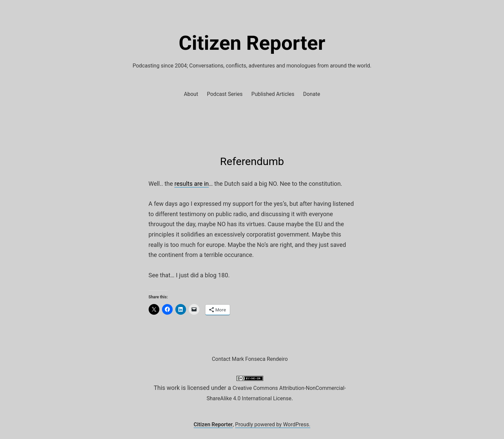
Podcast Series (225, 94)
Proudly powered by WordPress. (273, 424)
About (191, 94)
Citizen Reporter (252, 43)
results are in (192, 184)
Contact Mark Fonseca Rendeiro (250, 359)
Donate (312, 94)
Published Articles (273, 94)
